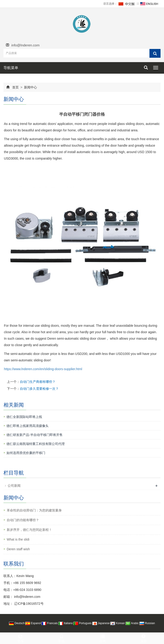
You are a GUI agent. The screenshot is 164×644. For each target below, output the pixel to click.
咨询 (103, 638)
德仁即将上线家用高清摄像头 (27, 426)
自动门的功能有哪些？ (23, 520)
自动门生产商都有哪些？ (38, 382)
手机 (62, 638)
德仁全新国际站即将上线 (24, 417)
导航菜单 (11, 68)
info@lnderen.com (25, 45)
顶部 (144, 638)
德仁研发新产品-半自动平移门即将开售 (35, 435)
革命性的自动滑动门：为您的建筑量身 (34, 510)
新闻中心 (30, 87)
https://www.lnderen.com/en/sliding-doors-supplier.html (43, 369)
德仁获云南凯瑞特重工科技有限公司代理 (36, 444)
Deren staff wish (18, 549)
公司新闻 (14, 486)
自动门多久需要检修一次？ (39, 389)
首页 (15, 87)
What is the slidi (18, 539)
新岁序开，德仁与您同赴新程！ (29, 530)
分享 (21, 638)
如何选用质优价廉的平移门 (26, 453)
